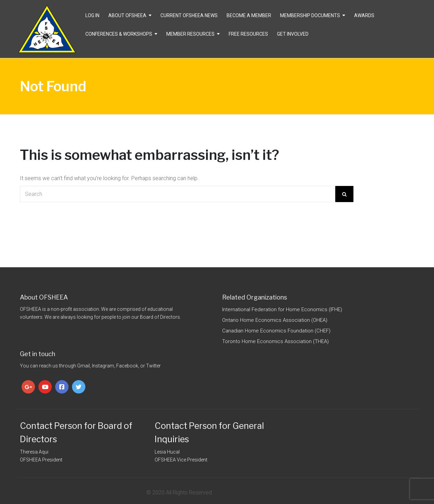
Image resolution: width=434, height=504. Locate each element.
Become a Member (249, 15)
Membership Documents (310, 15)
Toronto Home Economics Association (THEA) (275, 341)
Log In (92, 15)
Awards (364, 15)
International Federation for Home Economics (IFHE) (282, 309)
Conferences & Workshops (119, 34)
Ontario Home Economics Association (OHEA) (275, 320)
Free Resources (248, 34)
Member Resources (190, 34)
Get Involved (293, 34)
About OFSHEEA (127, 15)
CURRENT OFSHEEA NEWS (189, 15)
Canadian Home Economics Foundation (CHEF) (276, 331)
